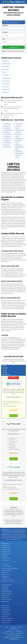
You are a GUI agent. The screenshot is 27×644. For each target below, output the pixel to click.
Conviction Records (7, 558)
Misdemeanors (6, 69)
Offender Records (19, 138)
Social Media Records (7, 614)
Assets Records (6, 548)
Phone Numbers (6, 84)
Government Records (7, 585)
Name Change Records (18, 135)
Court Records (7, 136)
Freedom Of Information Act (8, 581)
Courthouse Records (7, 566)
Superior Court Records (7, 618)
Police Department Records (19, 148)
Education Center (9, 631)
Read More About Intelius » (13, 434)
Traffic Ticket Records (18, 156)
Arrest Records (6, 61)
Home (7, 627)
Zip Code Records (6, 622)
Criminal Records (8, 138)
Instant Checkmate (13, 629)
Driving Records (7, 143)
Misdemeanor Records (7, 593)
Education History (6, 575)
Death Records (6, 92)
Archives (5, 633)
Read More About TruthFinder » (14, 397)
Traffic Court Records (7, 620)
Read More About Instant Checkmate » (13, 480)
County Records (7, 134)
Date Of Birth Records (7, 570)
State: (4, 39)
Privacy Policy (20, 633)
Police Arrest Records (7, 600)
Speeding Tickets (6, 64)
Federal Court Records (7, 579)
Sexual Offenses (6, 66)
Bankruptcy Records (7, 552)
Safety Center (18, 631)
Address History (6, 89)
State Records (5, 616)
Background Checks (8, 130)
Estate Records (6, 577)
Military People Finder (7, 591)
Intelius (19, 627)
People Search (18, 145)
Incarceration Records (18, 127)
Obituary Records (6, 595)
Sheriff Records (6, 612)
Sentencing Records (7, 610)
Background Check (6, 550)
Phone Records (6, 597)
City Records (5, 556)
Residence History (19, 153)
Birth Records (5, 75)
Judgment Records (19, 130)
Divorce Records (6, 81)
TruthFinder (13, 627)
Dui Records (7, 145)
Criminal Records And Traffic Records (10, 568)
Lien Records (18, 132)
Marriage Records (6, 78)
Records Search (6, 606)
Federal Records (7, 147)
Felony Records (19, 124)
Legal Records (6, 87)
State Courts (12, 633)
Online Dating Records (18, 142)
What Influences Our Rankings (14, 635)
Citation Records (6, 554)
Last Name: (5, 32)
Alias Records (7, 126)
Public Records (19, 151)
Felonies (4, 72)
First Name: (5, 25)
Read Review (14, 416)
